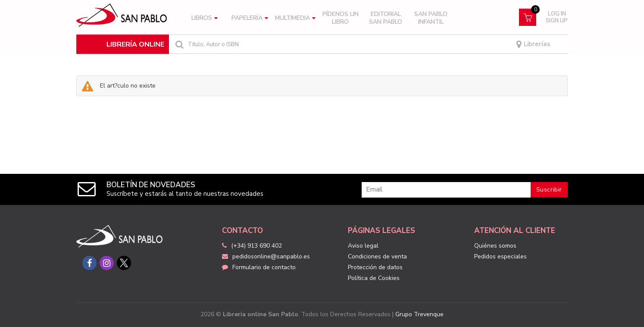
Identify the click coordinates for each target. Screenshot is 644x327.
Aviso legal (363, 246)
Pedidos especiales (500, 256)
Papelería (250, 18)
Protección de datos (375, 267)
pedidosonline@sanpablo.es (266, 256)
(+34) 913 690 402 (256, 246)
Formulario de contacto (259, 267)
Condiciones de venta (377, 256)
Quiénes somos (495, 246)
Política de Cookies (374, 278)
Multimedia (295, 18)
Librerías (533, 44)
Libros (205, 18)
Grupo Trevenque (419, 314)
